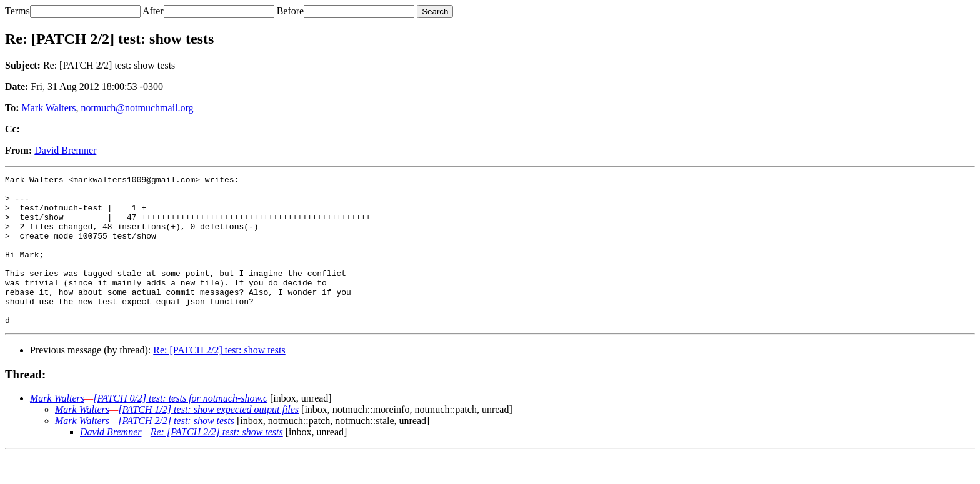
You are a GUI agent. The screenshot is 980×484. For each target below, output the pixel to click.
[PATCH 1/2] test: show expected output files (208, 439)
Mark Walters (49, 108)
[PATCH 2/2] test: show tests (176, 451)
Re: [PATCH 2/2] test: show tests (219, 380)
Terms (17, 11)
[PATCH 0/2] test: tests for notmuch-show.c (180, 428)
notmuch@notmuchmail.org (137, 108)
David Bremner (65, 150)
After (153, 11)
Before (291, 11)
